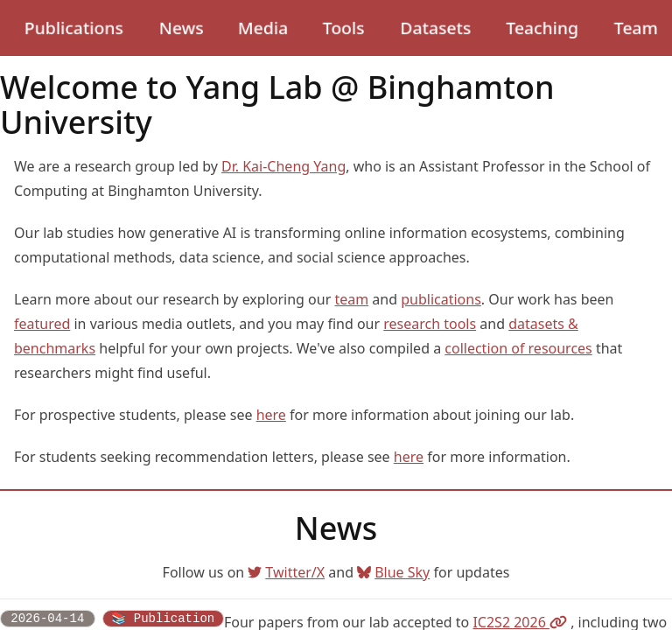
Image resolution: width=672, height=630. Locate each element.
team (351, 299)
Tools (343, 28)
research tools (430, 324)
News (181, 28)
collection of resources (518, 348)
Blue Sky (393, 572)
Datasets (436, 28)
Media (263, 28)
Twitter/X (286, 572)
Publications (74, 28)
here (271, 415)
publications (441, 299)
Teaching (542, 28)
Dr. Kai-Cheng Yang (283, 166)
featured (42, 324)
